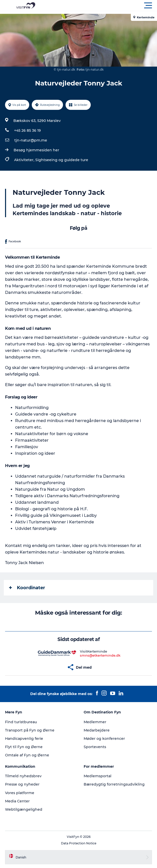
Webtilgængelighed (24, 809)
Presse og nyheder (22, 784)
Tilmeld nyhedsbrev (23, 776)
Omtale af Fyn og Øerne (27, 755)
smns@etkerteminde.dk (100, 655)
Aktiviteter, (25, 160)
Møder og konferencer (104, 739)
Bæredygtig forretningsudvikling (114, 784)
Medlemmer (95, 722)
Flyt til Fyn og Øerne (24, 747)
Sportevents (95, 747)
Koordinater (27, 588)
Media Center (17, 801)
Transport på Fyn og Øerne (30, 730)
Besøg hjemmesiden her (36, 150)
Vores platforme (20, 793)
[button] (101, 6)
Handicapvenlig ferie (24, 739)
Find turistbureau (21, 722)
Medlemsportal (98, 776)
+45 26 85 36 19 (27, 130)
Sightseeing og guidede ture (62, 160)
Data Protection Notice (79, 843)
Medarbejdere (97, 730)
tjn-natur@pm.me (31, 140)
